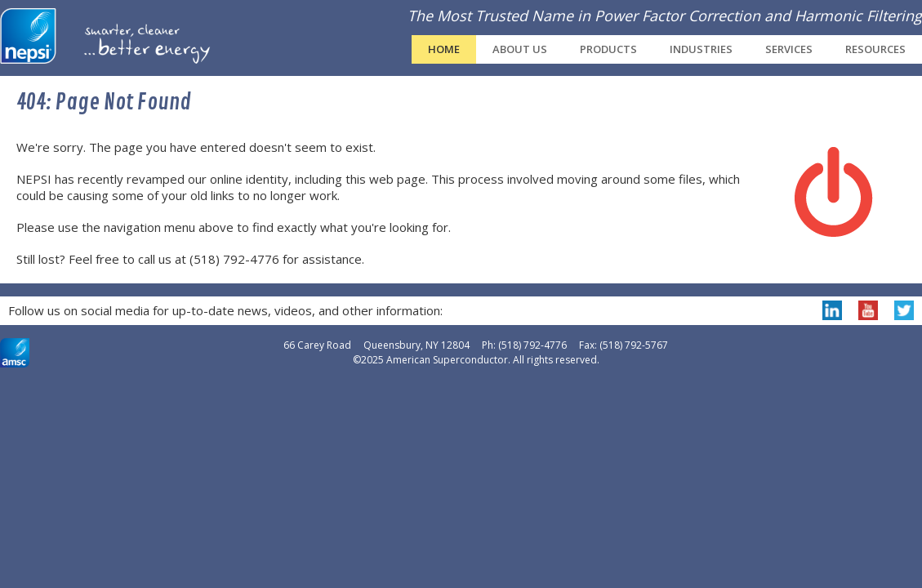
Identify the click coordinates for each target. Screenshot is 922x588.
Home (444, 49)
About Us (520, 49)
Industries (701, 49)
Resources (875, 49)
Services (789, 49)
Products (608, 49)
